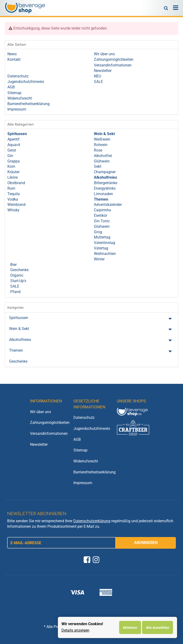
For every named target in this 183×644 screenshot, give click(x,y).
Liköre (13, 177)
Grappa (14, 161)
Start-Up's (18, 281)
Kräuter (13, 172)
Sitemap (80, 450)
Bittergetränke (106, 183)
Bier (13, 265)
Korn (11, 166)
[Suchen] (166, 8)
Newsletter (39, 444)
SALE (14, 286)
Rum (11, 188)
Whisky (13, 210)
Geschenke (19, 270)
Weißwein (102, 139)
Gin (10, 156)
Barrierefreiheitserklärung (91, 472)
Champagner (105, 172)
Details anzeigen (75, 631)
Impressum (83, 483)
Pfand (15, 292)
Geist (12, 150)
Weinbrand (16, 205)
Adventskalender (108, 205)
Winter (99, 259)
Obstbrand (16, 183)
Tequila (14, 194)
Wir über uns (41, 412)
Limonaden (103, 194)
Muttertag (102, 237)
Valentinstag (104, 243)
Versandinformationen (48, 434)
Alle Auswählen (158, 628)
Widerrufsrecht (86, 461)
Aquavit (14, 145)
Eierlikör (101, 216)
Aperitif (13, 139)
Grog (98, 232)
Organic (16, 275)
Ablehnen (130, 628)
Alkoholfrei (103, 156)
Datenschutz (84, 418)
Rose (98, 150)
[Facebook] (87, 560)
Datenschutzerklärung (92, 521)
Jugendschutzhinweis (91, 428)
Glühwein (102, 161)
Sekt (98, 166)
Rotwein (101, 145)
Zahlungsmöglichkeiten (48, 423)
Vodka (13, 199)
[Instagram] (96, 560)
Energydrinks (105, 188)
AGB (77, 439)
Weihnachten (105, 254)
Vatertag (101, 248)
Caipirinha (102, 210)
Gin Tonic (102, 221)
